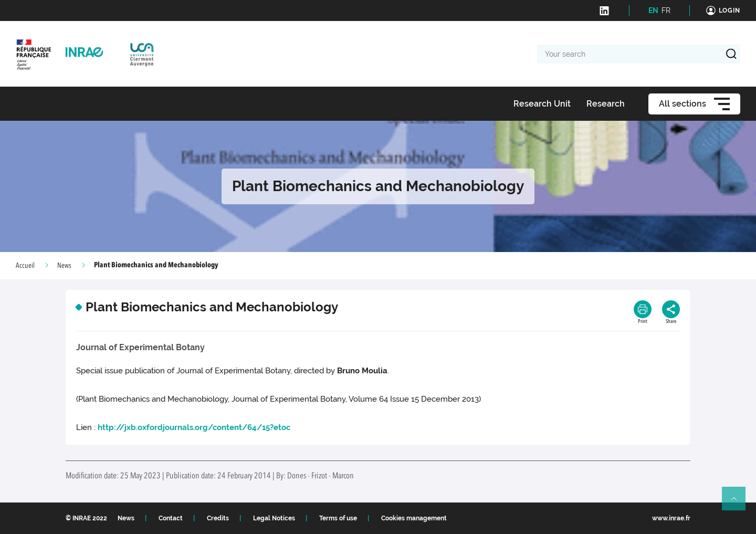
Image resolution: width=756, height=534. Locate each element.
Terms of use (338, 518)
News (64, 266)
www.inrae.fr (671, 518)
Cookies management (414, 518)
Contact (171, 518)
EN (653, 11)
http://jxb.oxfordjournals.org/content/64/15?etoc (194, 427)
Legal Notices (274, 518)
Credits (218, 518)
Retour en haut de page (738, 503)
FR (666, 11)
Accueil (25, 266)
